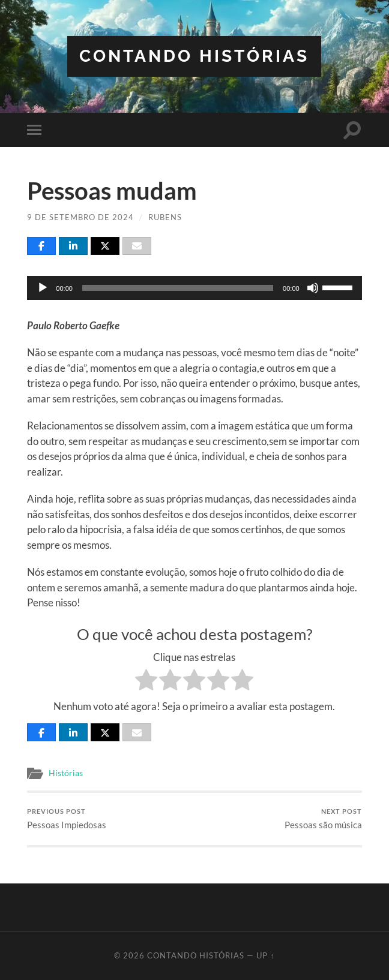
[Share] (41, 246)
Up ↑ (265, 955)
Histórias (66, 773)
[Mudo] (313, 288)
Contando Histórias (194, 56)
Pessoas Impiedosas (67, 819)
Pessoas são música (323, 819)
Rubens (165, 217)
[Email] (137, 246)
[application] (194, 288)
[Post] (105, 246)
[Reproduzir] (43, 288)
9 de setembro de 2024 (80, 217)
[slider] (178, 288)
